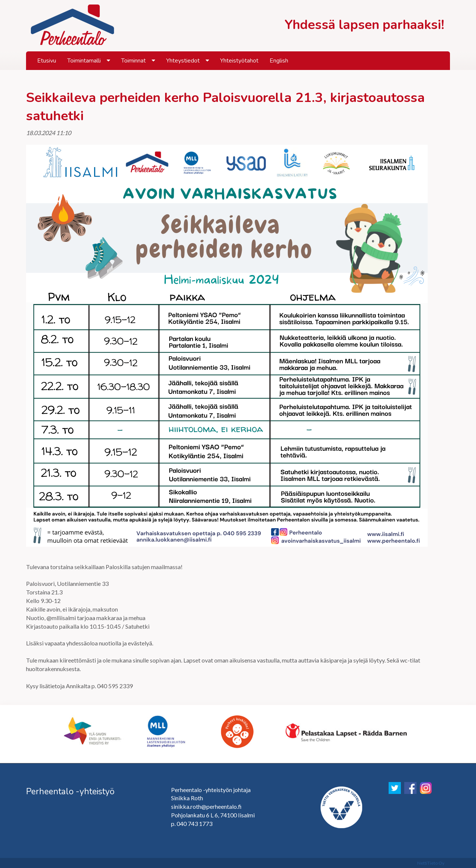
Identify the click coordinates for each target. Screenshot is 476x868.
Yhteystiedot (183, 61)
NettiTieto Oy (431, 863)
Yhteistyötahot (239, 61)
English (279, 61)
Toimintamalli (84, 61)
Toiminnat (134, 61)
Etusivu (47, 61)
